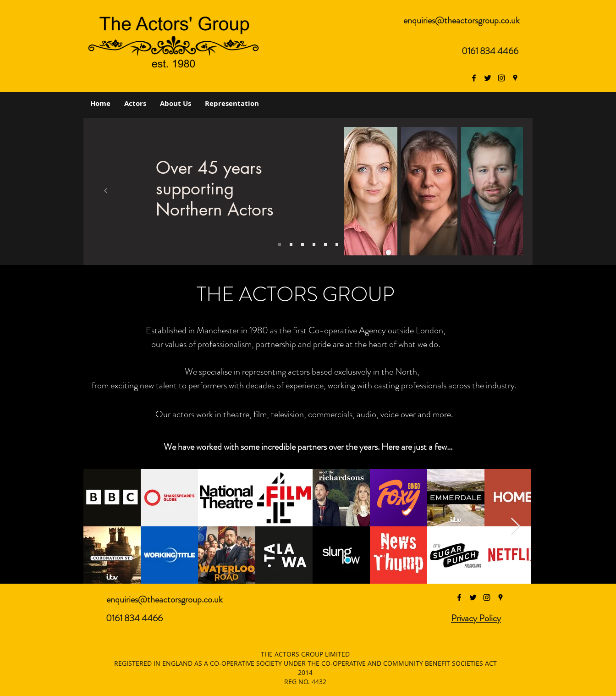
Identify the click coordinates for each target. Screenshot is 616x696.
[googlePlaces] (515, 78)
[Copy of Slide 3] (314, 244)
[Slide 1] (280, 244)
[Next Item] (515, 527)
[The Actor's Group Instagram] (501, 78)
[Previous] (106, 191)
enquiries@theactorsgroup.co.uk (462, 20)
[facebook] (474, 78)
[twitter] (488, 78)
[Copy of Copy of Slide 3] (337, 244)
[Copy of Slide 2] (302, 244)
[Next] (510, 191)
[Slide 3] (291, 244)
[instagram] (487, 597)
